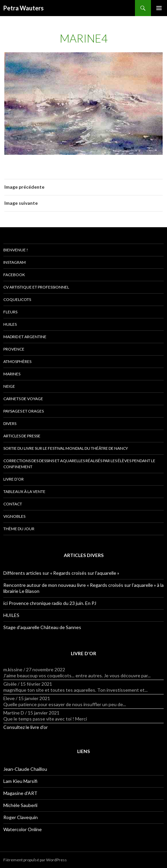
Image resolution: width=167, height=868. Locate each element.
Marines (12, 374)
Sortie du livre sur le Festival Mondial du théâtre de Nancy (66, 448)
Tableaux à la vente (24, 491)
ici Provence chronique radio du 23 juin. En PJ (50, 603)
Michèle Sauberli (20, 805)
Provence (14, 349)
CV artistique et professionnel (36, 287)
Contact (13, 504)
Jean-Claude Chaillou (25, 769)
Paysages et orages (24, 411)
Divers (10, 423)
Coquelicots (17, 299)
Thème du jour (19, 529)
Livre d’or (14, 479)
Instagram (15, 262)
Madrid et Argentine (25, 337)
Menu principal (159, 8)
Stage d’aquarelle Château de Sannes (42, 627)
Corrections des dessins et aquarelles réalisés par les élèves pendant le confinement (79, 464)
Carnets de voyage (23, 399)
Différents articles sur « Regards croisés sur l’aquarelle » (61, 573)
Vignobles (14, 516)
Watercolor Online (23, 829)
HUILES (11, 615)
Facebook (14, 275)
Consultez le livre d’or (26, 727)
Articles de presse (22, 436)
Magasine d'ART (20, 793)
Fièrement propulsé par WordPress (35, 860)
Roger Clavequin (21, 817)
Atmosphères (17, 361)
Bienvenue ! (16, 250)
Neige (9, 386)
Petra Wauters (24, 8)
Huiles (10, 324)
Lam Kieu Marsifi (20, 781)
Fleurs (10, 312)
